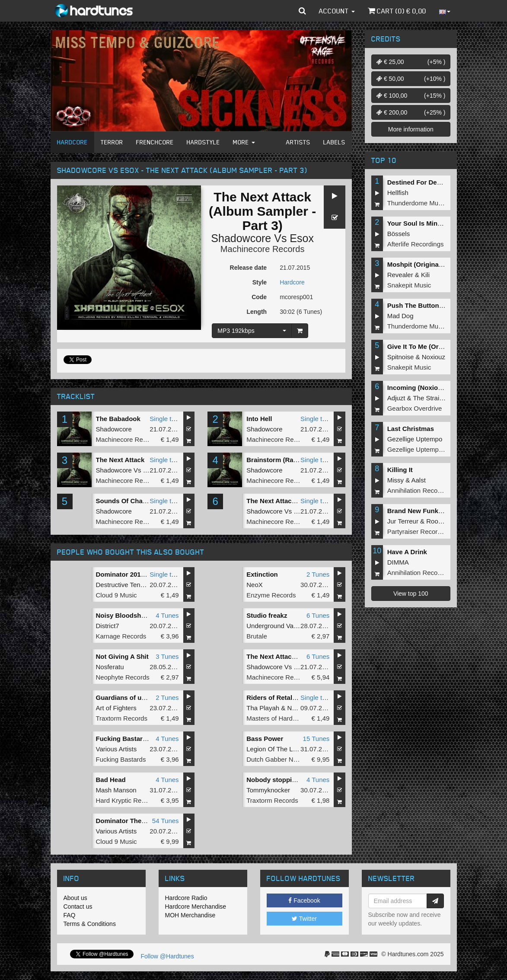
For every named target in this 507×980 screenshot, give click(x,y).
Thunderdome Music (417, 203)
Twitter (304, 919)
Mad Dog (400, 316)
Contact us (78, 907)
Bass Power (265, 739)
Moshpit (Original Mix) (421, 264)
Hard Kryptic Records (127, 800)
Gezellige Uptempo (415, 439)
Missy (395, 480)
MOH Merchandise (190, 915)
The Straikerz (432, 398)
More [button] (244, 142)
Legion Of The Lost (274, 749)
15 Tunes (316, 739)
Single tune (166, 419)
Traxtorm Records (122, 718)
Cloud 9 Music (116, 595)
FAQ (70, 915)
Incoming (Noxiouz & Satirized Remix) (446, 388)
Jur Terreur (403, 521)
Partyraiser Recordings (420, 531)
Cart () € (397, 11)
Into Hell (259, 419)
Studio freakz (267, 615)
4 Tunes (167, 615)
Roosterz (439, 521)
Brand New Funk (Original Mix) (434, 511)
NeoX (255, 585)
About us (75, 898)
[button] (302, 11)
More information (411, 129)
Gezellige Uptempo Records (428, 449)
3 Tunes (167, 656)
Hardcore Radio (186, 898)
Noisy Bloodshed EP (128, 615)
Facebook (304, 900)
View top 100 (411, 594)
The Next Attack (120, 460)
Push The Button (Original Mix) (435, 305)
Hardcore (72, 142)
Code (259, 297)
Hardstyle (203, 142)
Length (257, 312)
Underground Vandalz (278, 626)
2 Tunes (318, 574)
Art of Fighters (116, 708)
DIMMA (398, 562)
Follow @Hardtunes (167, 956)
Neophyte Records (123, 677)
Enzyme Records (271, 595)
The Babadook (118, 419)
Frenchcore (155, 142)
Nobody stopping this (280, 780)
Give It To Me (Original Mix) (429, 346)
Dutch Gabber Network (279, 759)
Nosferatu (110, 667)
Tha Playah (263, 708)
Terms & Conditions (90, 924)
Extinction (262, 574)
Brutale (257, 636)
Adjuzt (396, 398)
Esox (302, 238)
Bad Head (111, 780)
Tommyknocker (268, 790)
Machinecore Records (263, 249)
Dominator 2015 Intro (128, 574)
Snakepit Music (409, 285)
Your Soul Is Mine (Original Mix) (436, 223)
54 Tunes (166, 821)
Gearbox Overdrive (415, 408)
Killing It (400, 470)
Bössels (399, 234)
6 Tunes (318, 615)
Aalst (419, 480)
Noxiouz (434, 357)
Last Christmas (411, 429)
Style (260, 282)
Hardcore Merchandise (196, 907)
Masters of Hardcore (276, 718)
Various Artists (116, 749)
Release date (249, 268)
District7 (108, 626)
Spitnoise (401, 357)
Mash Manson (116, 790)
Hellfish (398, 193)
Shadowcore (241, 238)
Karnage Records (121, 636)
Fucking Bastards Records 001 (143, 739)
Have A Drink (407, 552)
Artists (298, 142)
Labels (334, 142)
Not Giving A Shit (122, 656)
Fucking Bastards (121, 759)
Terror (112, 142)
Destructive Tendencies (129, 585)
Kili (425, 275)
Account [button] (337, 11)
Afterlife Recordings (416, 244)
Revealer (400, 275)
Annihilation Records (417, 490)
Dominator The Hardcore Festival (147, 821)
